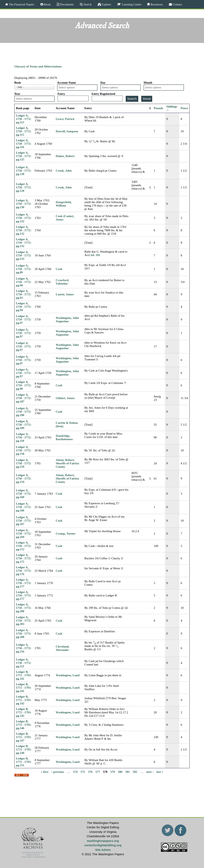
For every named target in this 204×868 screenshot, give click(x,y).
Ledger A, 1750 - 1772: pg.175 (24, 558)
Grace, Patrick (65, 119)
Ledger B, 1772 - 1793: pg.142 (24, 700)
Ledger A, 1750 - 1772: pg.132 (24, 218)
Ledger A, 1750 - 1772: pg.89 (24, 269)
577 (98, 772)
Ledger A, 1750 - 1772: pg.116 (24, 144)
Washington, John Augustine (67, 320)
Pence (184, 108)
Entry (61, 94)
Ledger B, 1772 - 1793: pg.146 (24, 725)
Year (17, 94)
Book (18, 83)
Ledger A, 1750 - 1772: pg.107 (24, 398)
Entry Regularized (103, 94)
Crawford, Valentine (62, 282)
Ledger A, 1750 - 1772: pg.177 (24, 583)
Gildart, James (65, 398)
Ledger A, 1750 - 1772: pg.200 (24, 608)
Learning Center (131, 4)
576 (90, 772)
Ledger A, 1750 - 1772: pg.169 (24, 534)
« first (45, 772)
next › (150, 772)
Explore (106, 4)
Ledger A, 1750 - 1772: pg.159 (24, 463)
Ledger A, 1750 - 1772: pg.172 (24, 546)
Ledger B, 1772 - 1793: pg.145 (24, 712)
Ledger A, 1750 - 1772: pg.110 (24, 437)
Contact (177, 4)
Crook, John (64, 171)
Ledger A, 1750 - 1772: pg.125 (24, 156)
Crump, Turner (66, 534)
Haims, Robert (65, 156)
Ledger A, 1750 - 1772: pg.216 (24, 648)
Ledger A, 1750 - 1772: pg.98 (24, 385)
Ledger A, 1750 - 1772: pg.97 (24, 319)
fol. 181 (96, 255)
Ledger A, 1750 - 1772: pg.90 (24, 282)
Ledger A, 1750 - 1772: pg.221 (24, 663)
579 (113, 772)
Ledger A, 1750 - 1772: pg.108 (24, 412)
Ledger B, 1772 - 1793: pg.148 (24, 749)
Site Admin (103, 850)
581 (128, 772)
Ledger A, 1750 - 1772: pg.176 (24, 571)
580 (120, 772)
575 (83, 772)
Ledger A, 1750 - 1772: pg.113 (24, 119)
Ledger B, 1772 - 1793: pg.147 (24, 737)
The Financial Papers (21, 4)
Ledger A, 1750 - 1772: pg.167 (24, 521)
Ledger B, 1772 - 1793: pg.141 (24, 675)
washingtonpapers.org (103, 841)
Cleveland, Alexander (63, 648)
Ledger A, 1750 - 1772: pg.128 (24, 171)
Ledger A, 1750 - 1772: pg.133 (24, 255)
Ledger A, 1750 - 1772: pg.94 (24, 307)
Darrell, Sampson (67, 131)
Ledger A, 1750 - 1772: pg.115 (24, 131)
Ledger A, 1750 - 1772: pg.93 (24, 294)
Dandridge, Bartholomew (64, 437)
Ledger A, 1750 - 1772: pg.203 (24, 621)
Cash (59, 269)
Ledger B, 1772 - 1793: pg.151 (24, 762)
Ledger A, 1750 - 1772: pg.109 (24, 425)
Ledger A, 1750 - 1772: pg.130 (24, 204)
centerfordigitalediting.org (103, 845)
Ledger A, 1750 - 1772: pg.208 (24, 634)
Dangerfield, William (64, 204)
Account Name (67, 83)
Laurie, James (65, 294)
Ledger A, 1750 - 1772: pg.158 (24, 450)
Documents (67, 4)
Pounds (158, 108)
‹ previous (58, 772)
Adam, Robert (65, 460)
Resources (156, 4)
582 (135, 772)
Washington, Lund (68, 675)
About (47, 4)
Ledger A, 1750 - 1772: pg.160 (24, 494)
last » (160, 772)
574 (75, 772)
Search (87, 4)
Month (148, 83)
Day (103, 83)
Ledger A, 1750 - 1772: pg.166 (24, 507)
